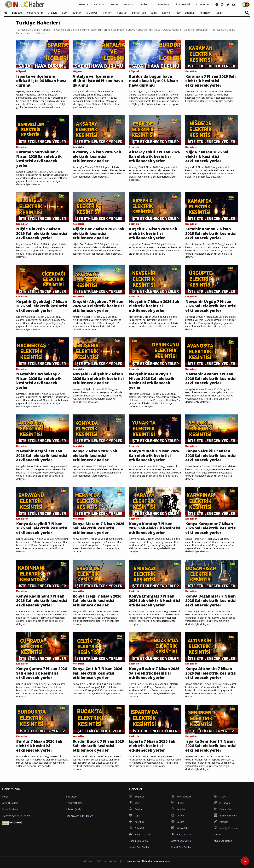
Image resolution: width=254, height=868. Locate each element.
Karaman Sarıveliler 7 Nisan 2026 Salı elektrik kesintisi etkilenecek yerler (39, 159)
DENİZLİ (144, 5)
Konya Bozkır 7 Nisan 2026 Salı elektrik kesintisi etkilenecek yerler (154, 673)
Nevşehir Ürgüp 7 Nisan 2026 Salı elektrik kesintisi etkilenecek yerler (211, 306)
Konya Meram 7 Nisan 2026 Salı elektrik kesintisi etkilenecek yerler (98, 528)
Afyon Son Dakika (223, 841)
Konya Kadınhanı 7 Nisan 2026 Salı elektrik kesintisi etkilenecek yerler (42, 601)
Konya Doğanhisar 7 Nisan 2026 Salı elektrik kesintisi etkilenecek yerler (211, 601)
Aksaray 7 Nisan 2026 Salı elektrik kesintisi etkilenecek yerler (97, 157)
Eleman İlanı (139, 13)
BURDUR (83, 5)
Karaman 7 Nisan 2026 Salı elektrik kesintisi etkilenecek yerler (211, 81)
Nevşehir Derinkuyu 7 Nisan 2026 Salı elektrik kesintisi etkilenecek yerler (152, 381)
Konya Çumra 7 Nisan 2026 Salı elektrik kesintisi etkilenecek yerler (41, 673)
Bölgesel (17, 13)
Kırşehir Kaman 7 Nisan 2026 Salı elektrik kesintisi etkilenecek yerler (211, 233)
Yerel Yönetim (35, 13)
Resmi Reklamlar (185, 13)
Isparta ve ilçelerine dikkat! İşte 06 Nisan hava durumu (41, 81)
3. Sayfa (53, 13)
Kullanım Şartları (74, 809)
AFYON (114, 5)
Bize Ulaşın (71, 797)
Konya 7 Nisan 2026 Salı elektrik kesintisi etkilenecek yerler (95, 456)
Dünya (166, 13)
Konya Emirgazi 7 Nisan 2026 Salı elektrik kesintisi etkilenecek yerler (155, 601)
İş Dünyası (92, 13)
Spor (65, 13)
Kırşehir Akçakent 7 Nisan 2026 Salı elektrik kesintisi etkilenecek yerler (98, 306)
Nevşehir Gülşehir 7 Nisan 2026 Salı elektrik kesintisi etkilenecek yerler (98, 379)
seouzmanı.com (163, 861)
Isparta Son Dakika (139, 847)
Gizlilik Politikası (74, 803)
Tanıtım (108, 13)
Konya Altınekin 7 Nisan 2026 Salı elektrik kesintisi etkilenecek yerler (211, 673)
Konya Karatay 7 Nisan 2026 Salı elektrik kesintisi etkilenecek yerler (155, 528)
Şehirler (218, 835)
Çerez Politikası (10, 809)
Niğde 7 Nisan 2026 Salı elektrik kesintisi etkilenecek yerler (207, 157)
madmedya (134, 861)
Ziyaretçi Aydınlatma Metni (16, 816)
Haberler (147, 861)
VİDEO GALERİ (182, 5)
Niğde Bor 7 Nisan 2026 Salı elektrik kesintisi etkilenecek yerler (98, 233)
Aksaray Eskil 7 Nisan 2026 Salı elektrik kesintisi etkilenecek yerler (154, 157)
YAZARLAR (164, 5)
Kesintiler (205, 13)
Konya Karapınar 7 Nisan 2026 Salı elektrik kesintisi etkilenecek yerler (211, 528)
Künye (5, 797)
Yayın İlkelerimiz (10, 803)
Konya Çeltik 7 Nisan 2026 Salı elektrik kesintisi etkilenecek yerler (97, 673)
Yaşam (219, 13)
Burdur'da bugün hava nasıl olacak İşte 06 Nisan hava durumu (153, 81)
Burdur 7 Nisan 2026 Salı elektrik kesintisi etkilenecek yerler (39, 746)
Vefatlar (122, 13)
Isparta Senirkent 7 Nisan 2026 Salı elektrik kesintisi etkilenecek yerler (211, 746)
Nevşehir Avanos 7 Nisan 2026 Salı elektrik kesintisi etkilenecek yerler (211, 379)
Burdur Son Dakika (139, 841)
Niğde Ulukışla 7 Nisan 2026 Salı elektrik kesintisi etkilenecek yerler (42, 233)
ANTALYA (99, 5)
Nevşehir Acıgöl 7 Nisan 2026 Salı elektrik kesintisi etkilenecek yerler (42, 456)
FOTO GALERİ (203, 5)
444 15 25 (86, 816)
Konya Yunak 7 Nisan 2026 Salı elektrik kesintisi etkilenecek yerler (154, 456)
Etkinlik (77, 13)
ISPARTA (129, 5)
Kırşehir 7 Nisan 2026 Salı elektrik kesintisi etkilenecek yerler (153, 233)
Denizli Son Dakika (181, 847)
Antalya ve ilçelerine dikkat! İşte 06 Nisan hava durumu (98, 81)
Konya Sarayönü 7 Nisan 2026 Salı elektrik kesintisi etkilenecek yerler (42, 528)
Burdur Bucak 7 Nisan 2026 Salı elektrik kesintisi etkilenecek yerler (98, 746)
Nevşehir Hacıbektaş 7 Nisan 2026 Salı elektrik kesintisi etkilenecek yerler (39, 381)
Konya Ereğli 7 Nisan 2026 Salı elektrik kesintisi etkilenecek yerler (97, 601)
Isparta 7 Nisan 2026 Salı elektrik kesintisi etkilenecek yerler (152, 746)
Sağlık (154, 13)
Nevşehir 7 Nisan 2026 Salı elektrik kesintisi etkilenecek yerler (154, 306)
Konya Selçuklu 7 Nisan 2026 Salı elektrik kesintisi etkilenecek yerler (211, 456)
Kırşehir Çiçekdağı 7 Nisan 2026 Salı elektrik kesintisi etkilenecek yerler (42, 306)
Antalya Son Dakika (181, 841)
